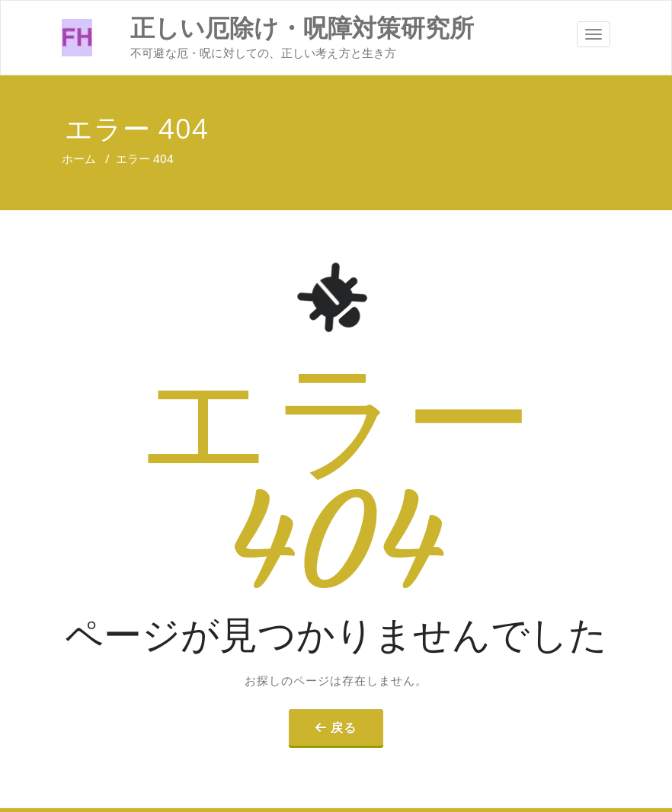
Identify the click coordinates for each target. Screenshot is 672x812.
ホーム (79, 158)
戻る (344, 727)
